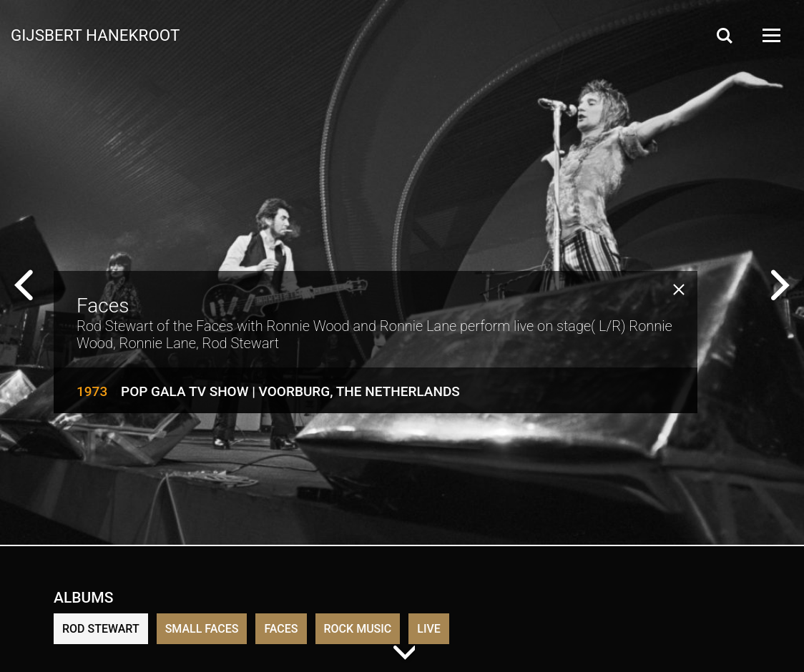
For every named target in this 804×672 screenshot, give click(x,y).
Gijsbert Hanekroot (95, 34)
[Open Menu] (770, 35)
